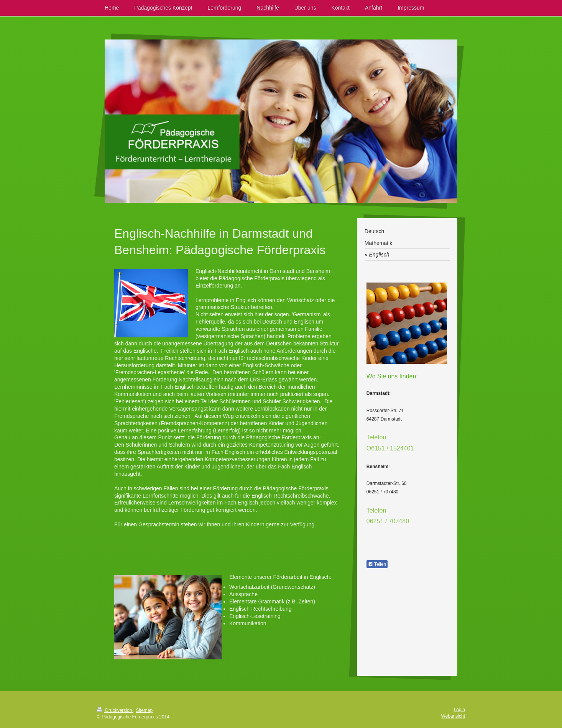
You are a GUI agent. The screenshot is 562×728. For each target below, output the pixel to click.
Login (459, 710)
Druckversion (115, 710)
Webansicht (453, 716)
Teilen (377, 564)
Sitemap (144, 710)
